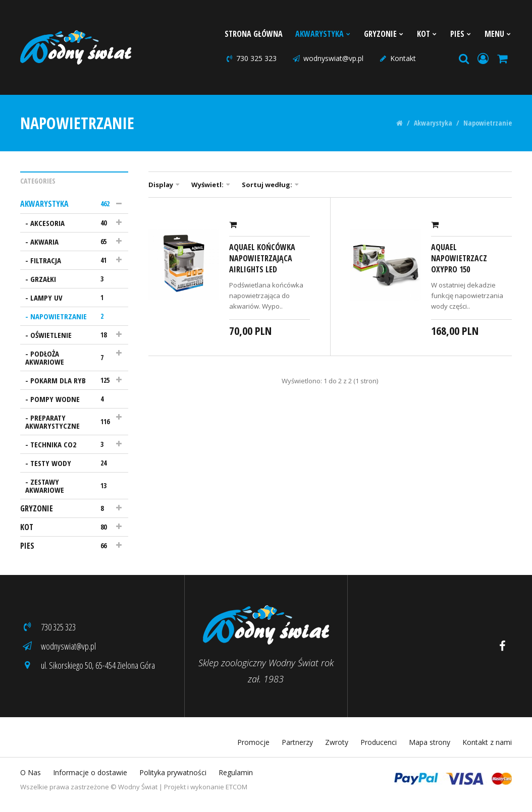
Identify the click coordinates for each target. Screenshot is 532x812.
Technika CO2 (72, 444)
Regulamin (236, 772)
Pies (461, 34)
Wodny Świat (138, 787)
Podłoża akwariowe (69, 358)
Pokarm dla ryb (72, 380)
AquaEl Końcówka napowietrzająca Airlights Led (262, 258)
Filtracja (72, 260)
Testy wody (72, 463)
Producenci (379, 742)
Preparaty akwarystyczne (69, 422)
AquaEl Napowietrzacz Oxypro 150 (459, 258)
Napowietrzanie (488, 123)
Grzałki (72, 279)
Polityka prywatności (173, 772)
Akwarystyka (323, 34)
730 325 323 (251, 58)
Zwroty (337, 742)
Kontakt (397, 58)
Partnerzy (297, 742)
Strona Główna (254, 34)
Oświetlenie (72, 335)
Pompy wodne (72, 399)
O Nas (31, 772)
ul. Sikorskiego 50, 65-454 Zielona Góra (88, 665)
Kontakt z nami (487, 742)
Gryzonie (384, 34)
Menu (498, 34)
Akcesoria (72, 223)
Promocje (253, 742)
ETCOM (236, 787)
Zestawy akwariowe (69, 486)
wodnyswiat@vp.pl (328, 58)
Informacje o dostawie (90, 772)
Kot (427, 34)
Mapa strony (430, 742)
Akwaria (72, 242)
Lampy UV (72, 298)
